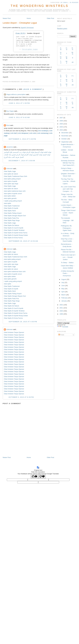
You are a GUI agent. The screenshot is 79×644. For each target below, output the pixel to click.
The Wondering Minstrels (39, 6)
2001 (61, 308)
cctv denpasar (23, 133)
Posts (61, 335)
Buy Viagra (10, 111)
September (65, 142)
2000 (61, 311)
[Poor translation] (42, 477)
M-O (67, 80)
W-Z (67, 62)
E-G (73, 49)
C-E (67, 76)
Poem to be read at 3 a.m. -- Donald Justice (68, 257)
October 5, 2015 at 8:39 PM (21, 397)
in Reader (74, 3)
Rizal (8, 125)
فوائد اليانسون (37, 155)
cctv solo (33, 133)
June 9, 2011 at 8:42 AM (19, 117)
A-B (61, 49)
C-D (67, 49)
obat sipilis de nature (11, 174)
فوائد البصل (47, 155)
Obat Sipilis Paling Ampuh (13, 213)
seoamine (10, 147)
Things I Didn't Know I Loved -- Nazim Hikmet (68, 213)
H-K (61, 53)
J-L (61, 80)
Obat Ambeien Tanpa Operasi (14, 332)
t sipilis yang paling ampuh (13, 201)
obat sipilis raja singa (11, 184)
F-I (73, 76)
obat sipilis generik (10, 198)
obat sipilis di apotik (11, 181)
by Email (64, 3)
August (64, 279)
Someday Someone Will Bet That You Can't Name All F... (68, 163)
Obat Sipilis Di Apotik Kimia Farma (16, 233)
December (65, 133)
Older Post (50, 18)
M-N (73, 53)
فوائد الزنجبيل (39, 152)
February (64, 298)
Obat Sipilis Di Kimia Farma (13, 238)
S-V (61, 85)
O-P (61, 58)
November (65, 136)
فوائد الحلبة (48, 152)
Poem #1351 (21, 33)
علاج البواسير (8, 152)
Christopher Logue (30, 49)
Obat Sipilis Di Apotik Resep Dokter (16, 235)
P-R (73, 80)
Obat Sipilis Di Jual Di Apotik (14, 228)
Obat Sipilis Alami (10, 211)
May (63, 289)
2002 (61, 305)
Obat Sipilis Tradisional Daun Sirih (16, 176)
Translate (63, 327)
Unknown (9, 169)
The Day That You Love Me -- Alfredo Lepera (68, 181)
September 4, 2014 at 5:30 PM (22, 139)
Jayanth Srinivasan (27, 28)
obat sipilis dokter (10, 196)
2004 (61, 127)
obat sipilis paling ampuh (12, 179)
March (63, 295)
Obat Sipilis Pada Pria (11, 218)
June (63, 286)
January (64, 301)
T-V (61, 62)
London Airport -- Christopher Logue (20, 23)
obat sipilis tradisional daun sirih (15, 191)
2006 (61, 121)
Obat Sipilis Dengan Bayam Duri (15, 216)
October (64, 139)
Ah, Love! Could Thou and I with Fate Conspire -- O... (68, 189)
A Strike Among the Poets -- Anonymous (68, 273)
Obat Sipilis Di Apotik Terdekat (14, 230)
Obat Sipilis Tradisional (12, 206)
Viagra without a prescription (16, 94)
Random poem (62, 28)
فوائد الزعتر (20, 155)
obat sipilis (7, 203)
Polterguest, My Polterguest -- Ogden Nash (66, 228)
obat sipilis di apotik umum (13, 194)
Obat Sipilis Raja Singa (12, 220)
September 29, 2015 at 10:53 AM (23, 241)
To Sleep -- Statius (67, 263)
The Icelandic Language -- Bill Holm (67, 220)
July (63, 282)
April (63, 292)
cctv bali (14, 133)
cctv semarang (43, 133)
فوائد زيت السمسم (19, 152)
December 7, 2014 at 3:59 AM (22, 161)
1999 (61, 314)
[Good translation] (34, 477)
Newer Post (7, 18)
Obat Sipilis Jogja (10, 171)
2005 (61, 124)
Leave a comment (32, 89)
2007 (61, 118)
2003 (61, 130)
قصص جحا (12, 155)
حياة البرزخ (7, 157)
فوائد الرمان (30, 152)
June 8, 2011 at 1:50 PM (19, 103)
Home (29, 18)
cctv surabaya (43, 131)
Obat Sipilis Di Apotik (11, 208)
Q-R (67, 58)
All (73, 62)
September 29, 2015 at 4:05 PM (23, 322)
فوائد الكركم (28, 155)
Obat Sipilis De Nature (11, 225)
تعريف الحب (15, 157)
